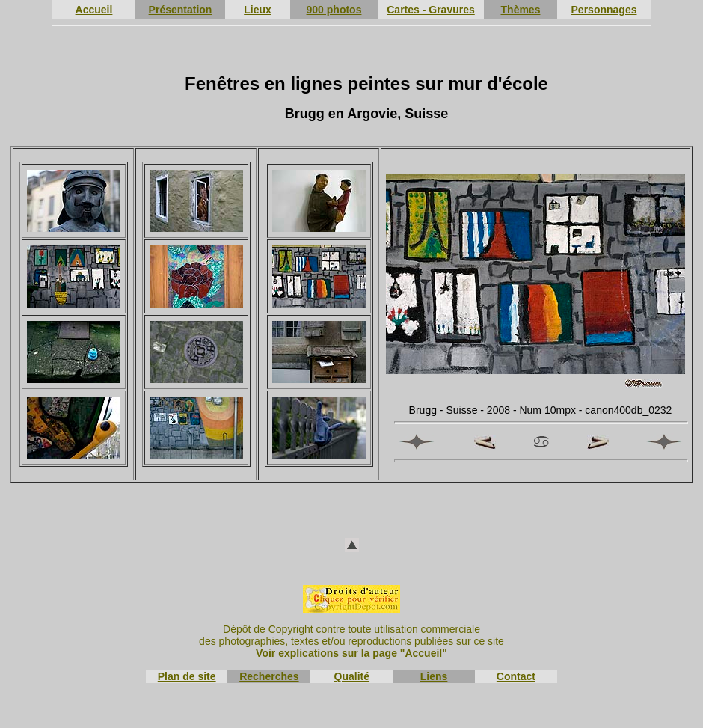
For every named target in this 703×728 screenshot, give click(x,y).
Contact (516, 676)
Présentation (181, 10)
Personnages (604, 10)
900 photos (334, 10)
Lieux (258, 10)
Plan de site (187, 676)
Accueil (94, 10)
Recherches (269, 676)
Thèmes (521, 10)
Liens (434, 676)
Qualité (352, 676)
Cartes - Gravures (431, 10)
